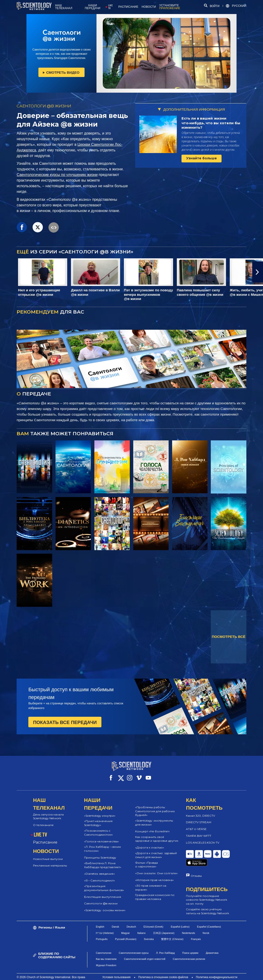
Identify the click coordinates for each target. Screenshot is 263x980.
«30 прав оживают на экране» (151, 883)
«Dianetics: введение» (100, 869)
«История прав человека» (154, 876)
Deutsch (131, 920)
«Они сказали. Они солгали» (156, 869)
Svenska (149, 932)
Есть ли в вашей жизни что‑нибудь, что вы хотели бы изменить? (211, 123)
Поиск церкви (190, 946)
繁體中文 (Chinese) (172, 932)
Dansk (115, 920)
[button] (258, 272)
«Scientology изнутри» (100, 811)
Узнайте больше (202, 158)
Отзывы (196, 865)
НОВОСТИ (149, 7)
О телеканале (43, 821)
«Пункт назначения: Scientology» (99, 819)
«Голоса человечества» (102, 837)
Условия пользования (117, 970)
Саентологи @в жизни (101, 899)
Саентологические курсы (134, 946)
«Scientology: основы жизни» (105, 906)
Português (102, 932)
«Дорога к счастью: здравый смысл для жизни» (156, 851)
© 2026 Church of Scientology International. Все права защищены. (51, 972)
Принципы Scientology (100, 853)
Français (196, 932)
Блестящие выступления (103, 893)
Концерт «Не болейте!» (152, 827)
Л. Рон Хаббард (165, 946)
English (100, 920)
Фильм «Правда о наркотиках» (146, 860)
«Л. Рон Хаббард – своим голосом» (102, 845)
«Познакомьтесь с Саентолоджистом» (98, 828)
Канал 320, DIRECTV (200, 811)
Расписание (45, 838)
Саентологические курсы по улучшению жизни (57, 175)
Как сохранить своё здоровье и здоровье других (157, 835)
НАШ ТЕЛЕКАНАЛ (64, 7)
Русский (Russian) (126, 932)
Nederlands (189, 926)
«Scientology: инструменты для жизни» (154, 818)
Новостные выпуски (48, 855)
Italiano (141, 926)
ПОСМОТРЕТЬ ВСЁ (228, 637)
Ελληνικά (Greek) (153, 920)
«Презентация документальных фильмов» (104, 884)
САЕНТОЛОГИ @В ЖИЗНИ (44, 106)
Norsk (206, 926)
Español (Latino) (180, 920)
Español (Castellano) (209, 920)
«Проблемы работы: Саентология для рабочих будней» (155, 807)
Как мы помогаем (106, 952)
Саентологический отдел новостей (144, 952)
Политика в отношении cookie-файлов (163, 970)
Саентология (104, 946)
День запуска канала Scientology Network (48, 812)
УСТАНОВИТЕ (170, 7)
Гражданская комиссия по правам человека (155, 893)
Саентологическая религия (189, 952)
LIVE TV (110, 7)
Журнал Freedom (106, 958)
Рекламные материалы (50, 861)
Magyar (125, 926)
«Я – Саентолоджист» (100, 876)
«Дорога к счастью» (150, 843)
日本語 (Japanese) (164, 926)
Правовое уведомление (170, 974)
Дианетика (212, 946)
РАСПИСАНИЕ (128, 7)
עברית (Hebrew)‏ (105, 926)
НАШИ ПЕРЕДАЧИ (93, 7)
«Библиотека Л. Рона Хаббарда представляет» (103, 861)
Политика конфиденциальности (217, 970)
